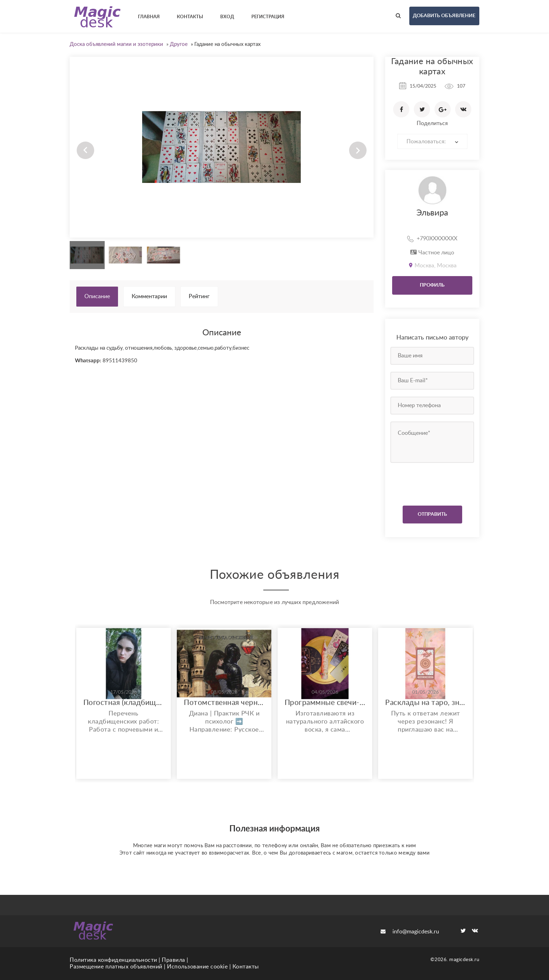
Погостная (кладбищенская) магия (124, 703)
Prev (85, 150)
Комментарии (149, 296)
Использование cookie (197, 967)
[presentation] (433, 482)
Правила (173, 960)
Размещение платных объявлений (116, 967)
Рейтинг (199, 296)
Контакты (246, 967)
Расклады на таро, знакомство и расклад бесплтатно (425, 703)
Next (358, 150)
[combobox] (432, 141)
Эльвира (432, 213)
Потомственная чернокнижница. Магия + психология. (224, 703)
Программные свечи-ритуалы (325, 703)
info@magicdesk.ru (410, 932)
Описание (97, 296)
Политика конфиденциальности (113, 960)
